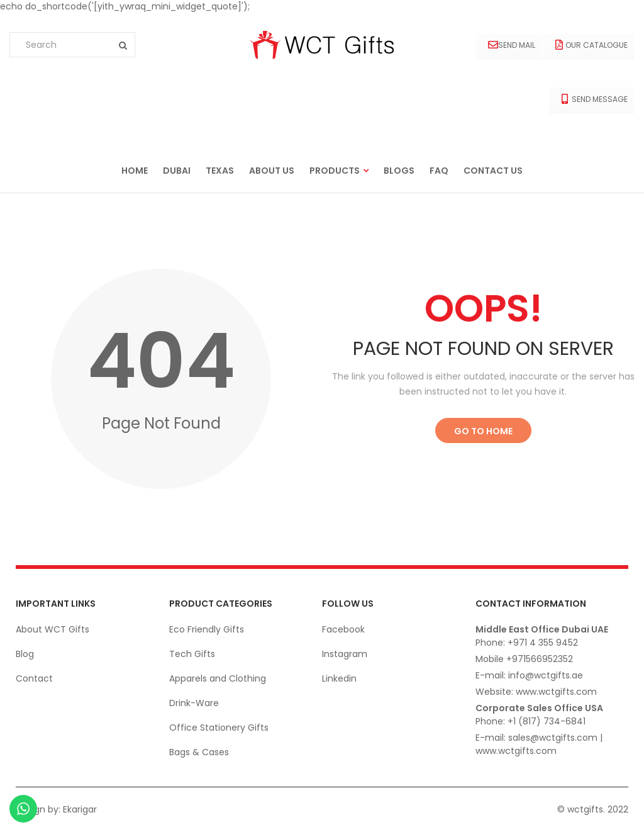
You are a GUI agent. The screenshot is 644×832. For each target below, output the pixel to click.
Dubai (177, 171)
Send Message (595, 99)
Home (135, 171)
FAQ (439, 171)
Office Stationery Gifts (219, 728)
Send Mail (512, 45)
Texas (220, 171)
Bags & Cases (199, 752)
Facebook (343, 629)
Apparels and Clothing (218, 678)
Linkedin (339, 678)
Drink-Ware (194, 703)
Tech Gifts (192, 654)
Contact (34, 678)
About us (272, 171)
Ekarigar (80, 809)
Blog (25, 654)
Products (335, 171)
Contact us (493, 171)
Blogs (399, 171)
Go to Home (483, 431)
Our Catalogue (591, 45)
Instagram (345, 654)
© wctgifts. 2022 (593, 809)
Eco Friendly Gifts (207, 629)
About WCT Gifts (53, 629)
